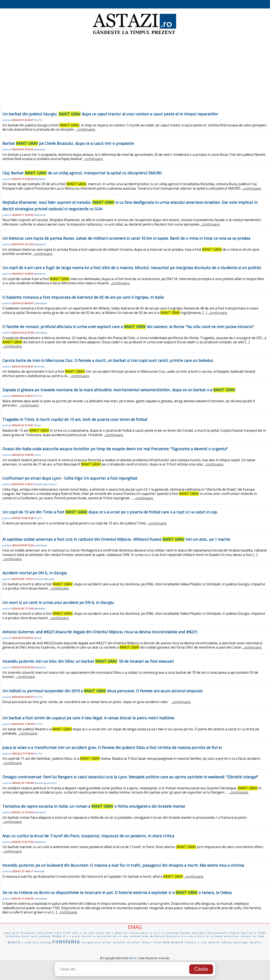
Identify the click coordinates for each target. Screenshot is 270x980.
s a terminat (169, 933)
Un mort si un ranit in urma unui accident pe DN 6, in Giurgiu (58, 602)
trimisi (234, 933)
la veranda (214, 936)
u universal (103, 936)
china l (147, 942)
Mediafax (40, 179)
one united (132, 936)
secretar (133, 942)
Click (37, 425)
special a (249, 933)
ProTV (38, 120)
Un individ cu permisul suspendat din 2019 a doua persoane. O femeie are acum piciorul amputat (102, 691)
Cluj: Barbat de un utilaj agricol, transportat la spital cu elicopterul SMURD (82, 173)
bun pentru (173, 942)
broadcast (29, 933)
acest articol (82, 936)
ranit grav (12, 933)
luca (36, 942)
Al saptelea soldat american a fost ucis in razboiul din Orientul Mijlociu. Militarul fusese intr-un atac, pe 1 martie (116, 539)
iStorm (133, 958)
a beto (200, 936)
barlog (46, 942)
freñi (67, 933)
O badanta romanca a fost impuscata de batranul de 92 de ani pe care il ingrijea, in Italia (83, 297)
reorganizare (92, 942)
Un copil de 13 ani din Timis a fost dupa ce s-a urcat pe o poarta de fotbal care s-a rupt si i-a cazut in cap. (110, 512)
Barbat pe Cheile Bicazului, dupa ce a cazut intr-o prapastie (68, 143)
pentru (14, 942)
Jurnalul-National (44, 579)
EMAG (135, 927)
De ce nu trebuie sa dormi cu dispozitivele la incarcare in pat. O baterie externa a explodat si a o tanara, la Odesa (117, 892)
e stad (27, 942)
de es (117, 936)
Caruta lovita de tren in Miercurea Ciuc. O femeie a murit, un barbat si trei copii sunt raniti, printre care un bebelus (108, 360)
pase (144, 933)
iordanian (13, 936)
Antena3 (39, 366)
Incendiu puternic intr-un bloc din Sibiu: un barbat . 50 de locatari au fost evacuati (88, 661)
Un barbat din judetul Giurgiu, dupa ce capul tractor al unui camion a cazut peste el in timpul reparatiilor (110, 114)
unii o (77, 933)
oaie (58, 933)
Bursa (38, 638)
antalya (119, 942)
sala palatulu (217, 933)
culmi (262, 933)
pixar (107, 942)
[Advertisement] (135, 70)
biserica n (175, 936)
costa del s (105, 933)
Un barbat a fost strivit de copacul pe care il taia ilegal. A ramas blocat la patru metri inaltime (88, 718)
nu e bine (132, 933)
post (119, 933)
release (191, 942)
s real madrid (209, 942)
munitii (256, 942)
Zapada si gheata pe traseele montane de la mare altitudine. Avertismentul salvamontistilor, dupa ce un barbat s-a (119, 390)
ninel (158, 942)
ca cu (153, 933)
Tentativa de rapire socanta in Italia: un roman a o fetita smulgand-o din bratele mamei (94, 806)
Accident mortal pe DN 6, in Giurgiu (35, 573)
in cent (89, 933)
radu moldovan (153, 936)
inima (57, 936)
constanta (66, 941)
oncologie (241, 942)
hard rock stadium (36, 936)
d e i (67, 936)
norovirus (232, 936)
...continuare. (86, 129)
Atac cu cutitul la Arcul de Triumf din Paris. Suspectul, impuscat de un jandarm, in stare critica (88, 836)
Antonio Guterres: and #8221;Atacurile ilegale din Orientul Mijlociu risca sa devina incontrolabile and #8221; (100, 632)
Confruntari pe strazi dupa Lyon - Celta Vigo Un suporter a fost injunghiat (70, 478)
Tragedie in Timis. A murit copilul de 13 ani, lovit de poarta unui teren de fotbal (75, 419)
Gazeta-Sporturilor (45, 484)
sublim (226, 942)
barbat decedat (193, 933)
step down (46, 933)
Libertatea (40, 303)
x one (189, 936)
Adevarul (40, 149)
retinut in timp (253, 936)
